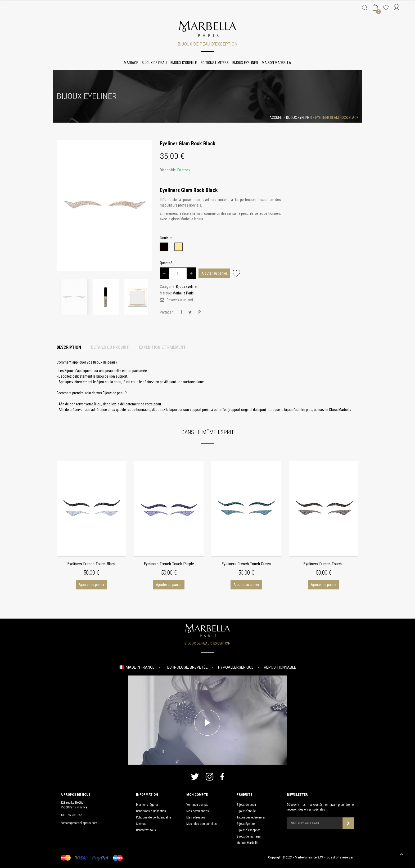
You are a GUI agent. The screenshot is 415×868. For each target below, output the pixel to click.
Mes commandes (198, 811)
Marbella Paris (183, 293)
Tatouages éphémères (251, 817)
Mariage (131, 63)
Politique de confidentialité (154, 817)
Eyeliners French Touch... (324, 564)
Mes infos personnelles (202, 824)
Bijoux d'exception (249, 830)
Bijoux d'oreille (184, 63)
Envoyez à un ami (180, 300)
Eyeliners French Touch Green (246, 564)
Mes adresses (196, 817)
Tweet (190, 312)
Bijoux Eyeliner (245, 63)
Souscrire (348, 823)
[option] (104, 205)
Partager (181, 312)
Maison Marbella (276, 63)
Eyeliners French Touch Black (91, 564)
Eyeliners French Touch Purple (169, 564)
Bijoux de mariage (249, 836)
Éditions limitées (215, 63)
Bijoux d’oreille (246, 811)
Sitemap (141, 824)
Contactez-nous (146, 830)
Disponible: (168, 170)
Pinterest (199, 312)
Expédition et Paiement (162, 347)
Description (69, 347)
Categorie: (168, 287)
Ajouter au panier (214, 273)
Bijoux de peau (154, 63)
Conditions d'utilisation (151, 811)
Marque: (166, 293)
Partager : (167, 312)
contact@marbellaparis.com (79, 823)
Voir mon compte (197, 805)
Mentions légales (147, 805)
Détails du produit (110, 347)
